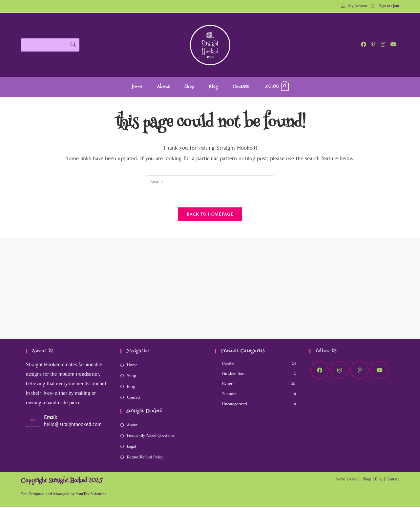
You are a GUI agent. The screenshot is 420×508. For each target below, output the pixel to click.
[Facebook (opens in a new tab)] (364, 44)
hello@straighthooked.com (73, 425)
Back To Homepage (210, 215)
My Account (358, 6)
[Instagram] (339, 371)
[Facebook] (319, 371)
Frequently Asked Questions (151, 436)
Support (229, 394)
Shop (132, 377)
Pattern (228, 384)
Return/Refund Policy (145, 458)
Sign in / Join (389, 6)
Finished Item (234, 374)
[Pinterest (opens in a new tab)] (373, 44)
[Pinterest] (359, 371)
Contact (134, 398)
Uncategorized (235, 404)
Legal (131, 447)
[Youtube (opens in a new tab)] (393, 44)
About (132, 425)
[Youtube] (379, 371)
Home (132, 366)
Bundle (228, 364)
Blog (131, 387)
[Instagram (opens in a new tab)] (383, 44)
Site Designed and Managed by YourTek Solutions (64, 494)
